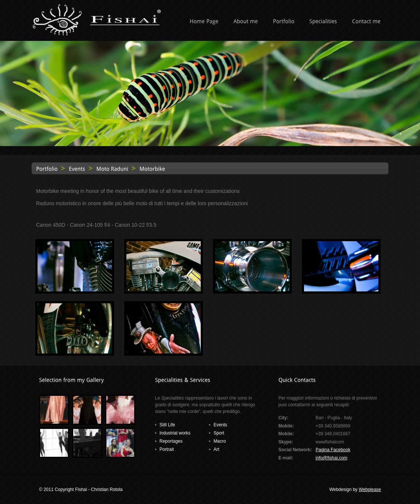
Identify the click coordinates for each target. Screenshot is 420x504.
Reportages (171, 441)
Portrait (167, 449)
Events (220, 425)
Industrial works (175, 433)
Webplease (370, 490)
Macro (219, 441)
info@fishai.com (332, 458)
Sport (219, 433)
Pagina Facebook (333, 450)
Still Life (167, 425)
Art (216, 449)
